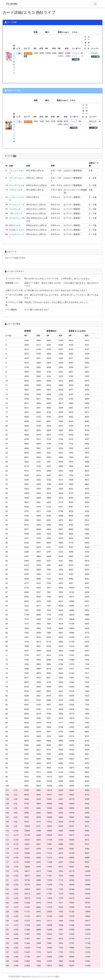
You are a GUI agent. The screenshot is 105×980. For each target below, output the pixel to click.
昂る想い (95, 53)
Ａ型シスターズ (16, 214)
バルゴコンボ (15, 209)
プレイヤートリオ (17, 185)
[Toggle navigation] (95, 4)
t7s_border (12, 4)
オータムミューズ (17, 205)
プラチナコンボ (16, 190)
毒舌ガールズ (15, 225)
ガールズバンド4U (17, 218)
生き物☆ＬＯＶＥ (17, 230)
